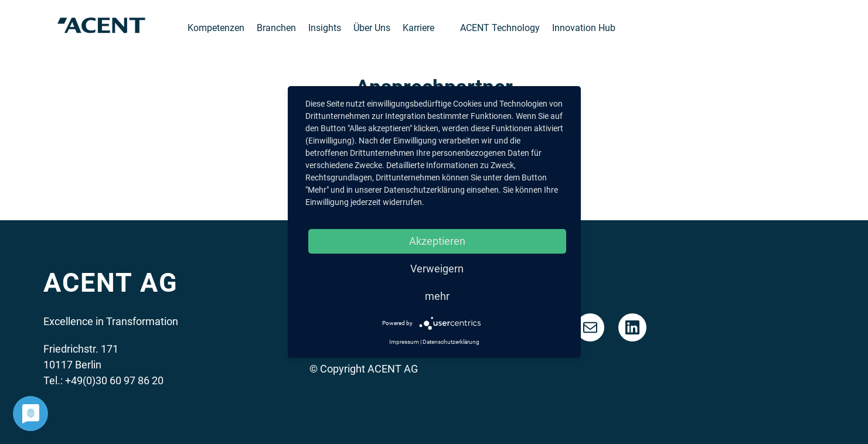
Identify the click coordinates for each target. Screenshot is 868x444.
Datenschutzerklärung (451, 342)
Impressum (404, 342)
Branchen (276, 28)
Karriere (418, 28)
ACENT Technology (500, 28)
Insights (325, 28)
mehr (437, 296)
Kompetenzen (216, 28)
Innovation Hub (584, 28)
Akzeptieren (437, 241)
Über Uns (372, 28)
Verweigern (437, 269)
